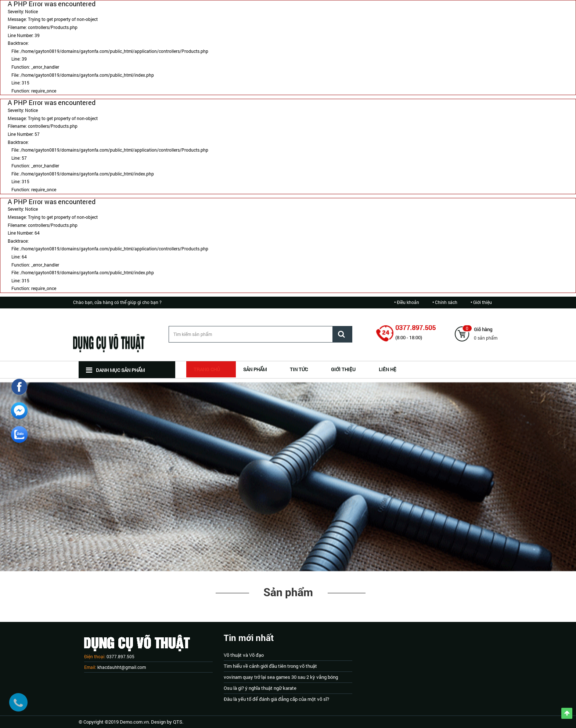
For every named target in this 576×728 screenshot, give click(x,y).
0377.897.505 (415, 327)
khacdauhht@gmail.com (122, 667)
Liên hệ (388, 369)
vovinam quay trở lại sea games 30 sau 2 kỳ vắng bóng (281, 677)
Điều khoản (408, 302)
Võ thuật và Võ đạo (244, 655)
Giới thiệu (483, 302)
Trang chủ (207, 369)
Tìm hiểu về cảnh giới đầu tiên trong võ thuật (270, 666)
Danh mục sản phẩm (115, 370)
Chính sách (446, 302)
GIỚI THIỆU (343, 369)
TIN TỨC (299, 369)
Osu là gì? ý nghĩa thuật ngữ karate (260, 688)
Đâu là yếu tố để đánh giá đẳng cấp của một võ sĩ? (276, 699)
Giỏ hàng (483, 329)
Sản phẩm (288, 592)
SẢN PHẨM (255, 369)
